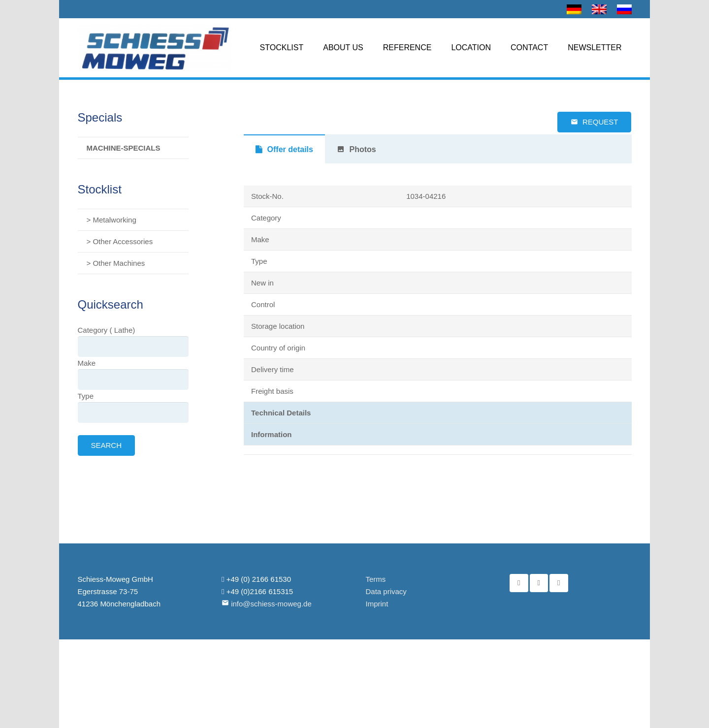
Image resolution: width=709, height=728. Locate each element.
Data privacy (386, 591)
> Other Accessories (120, 241)
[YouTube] (539, 583)
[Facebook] (519, 583)
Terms (376, 579)
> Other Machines (116, 263)
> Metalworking (112, 220)
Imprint (377, 604)
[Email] (559, 583)
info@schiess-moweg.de (271, 604)
